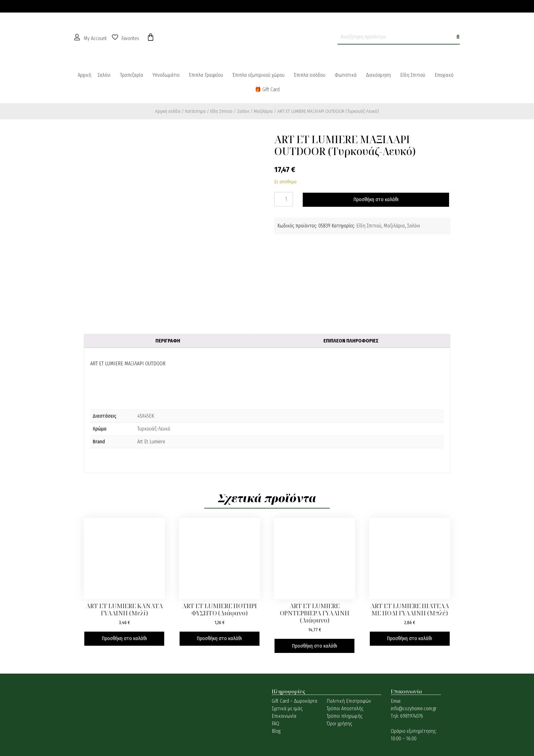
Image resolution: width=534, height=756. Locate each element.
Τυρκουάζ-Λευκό (154, 429)
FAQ (275, 724)
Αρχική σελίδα (168, 111)
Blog (276, 731)
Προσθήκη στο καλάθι (376, 199)
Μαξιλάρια (263, 111)
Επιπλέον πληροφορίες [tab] (351, 341)
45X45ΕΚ (146, 416)
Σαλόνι (104, 75)
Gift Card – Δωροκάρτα (295, 701)
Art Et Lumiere (151, 442)
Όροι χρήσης (339, 724)
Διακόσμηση (378, 75)
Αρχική (84, 75)
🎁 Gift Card (267, 89)
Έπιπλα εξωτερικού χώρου (259, 75)
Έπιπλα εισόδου (310, 75)
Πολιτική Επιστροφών (349, 701)
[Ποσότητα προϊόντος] (284, 199)
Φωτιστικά (346, 75)
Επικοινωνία (284, 716)
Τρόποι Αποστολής (345, 709)
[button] (106, 75)
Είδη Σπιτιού (413, 75)
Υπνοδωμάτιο (166, 75)
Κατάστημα (195, 111)
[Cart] (151, 37)
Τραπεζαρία (132, 75)
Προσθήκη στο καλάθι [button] (124, 638)
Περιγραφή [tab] (168, 341)
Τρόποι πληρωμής (345, 716)
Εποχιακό (444, 75)
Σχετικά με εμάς (287, 709)
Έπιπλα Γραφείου (206, 75)
